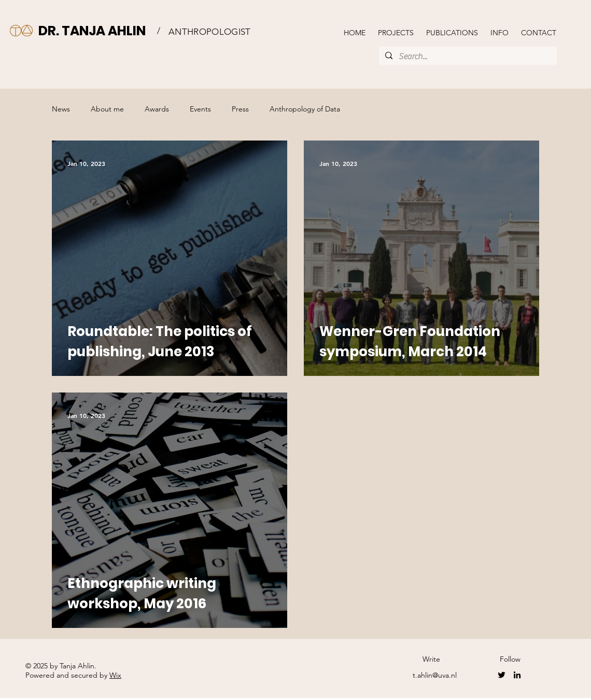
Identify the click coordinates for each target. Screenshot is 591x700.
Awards (157, 109)
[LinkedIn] (517, 675)
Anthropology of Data (305, 109)
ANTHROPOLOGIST (210, 32)
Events (200, 109)
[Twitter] (502, 675)
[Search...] (467, 57)
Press (240, 109)
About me (107, 109)
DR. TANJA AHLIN (92, 31)
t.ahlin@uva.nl (435, 675)
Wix (115, 675)
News (61, 109)
